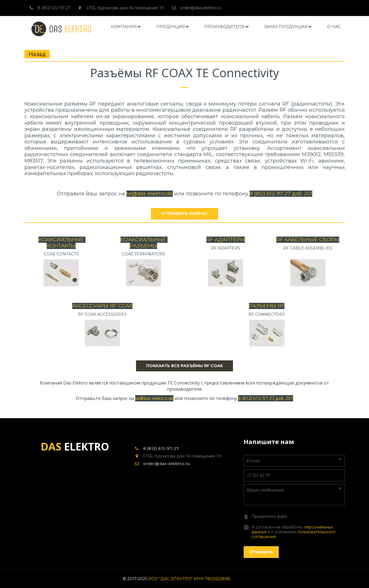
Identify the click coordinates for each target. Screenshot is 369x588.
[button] (126, 27)
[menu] (226, 27)
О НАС (334, 27)
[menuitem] (126, 27)
